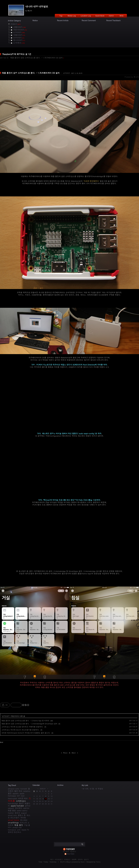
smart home (13, 820)
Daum (83, 862)
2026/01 (43, 789)
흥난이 (62, 862)
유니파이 (24, 820)
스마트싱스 (21, 801)
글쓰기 (86, 859)
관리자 (80, 859)
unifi (19, 830)
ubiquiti (11, 808)
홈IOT (21, 803)
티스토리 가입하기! (69, 852)
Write (121, 16)
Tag (61, 16)
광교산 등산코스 (15, 832)
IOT (18, 796)
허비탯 (23, 818)
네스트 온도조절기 (19, 816)
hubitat (11, 813)
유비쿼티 (18, 808)
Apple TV (25, 830)
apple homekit (17, 806)
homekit (24, 789)
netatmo (27, 791)
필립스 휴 (22, 815)
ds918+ (26, 808)
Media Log (72, 16)
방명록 (74, 859)
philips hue (17, 827)
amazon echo (14, 789)
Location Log (86, 16)
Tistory (98, 862)
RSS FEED (71, 854)
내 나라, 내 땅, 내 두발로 (93, 789)
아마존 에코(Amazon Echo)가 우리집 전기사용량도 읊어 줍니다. (26, 733)
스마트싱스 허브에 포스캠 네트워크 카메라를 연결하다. (22, 727)
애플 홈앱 (12, 810)
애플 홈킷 (19, 825)
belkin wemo (22, 810)
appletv (16, 793)
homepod (12, 830)
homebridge (13, 803)
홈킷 (10, 793)
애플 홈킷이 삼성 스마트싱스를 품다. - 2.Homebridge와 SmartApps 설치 (29, 724)
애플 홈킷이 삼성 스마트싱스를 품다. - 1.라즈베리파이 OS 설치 (36, 58)
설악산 (28, 806)
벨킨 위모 (18, 791)
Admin (111, 16)
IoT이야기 (67, 73)
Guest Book (100, 16)
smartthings (13, 823)
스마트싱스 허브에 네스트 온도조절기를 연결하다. (21, 730)
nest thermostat (16, 797)
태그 (52, 859)
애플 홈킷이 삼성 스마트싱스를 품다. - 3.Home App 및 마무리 (25, 721)
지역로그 (67, 859)
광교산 (17, 813)
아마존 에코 (23, 798)
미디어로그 (59, 859)
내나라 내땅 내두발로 (37, 6)
